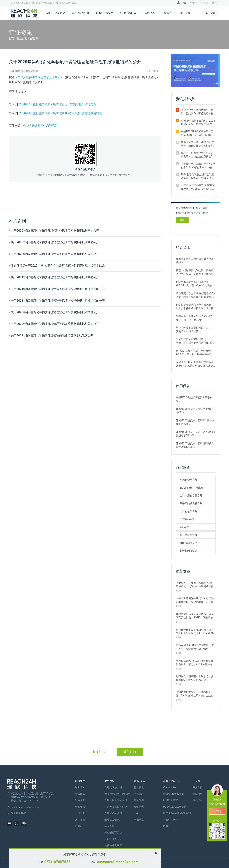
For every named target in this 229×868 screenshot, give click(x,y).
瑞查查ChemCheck (174, 794)
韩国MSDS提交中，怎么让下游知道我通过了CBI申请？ (196, 434)
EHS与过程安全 (106, 13)
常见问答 (139, 800)
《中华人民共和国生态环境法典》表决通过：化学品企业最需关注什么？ (195, 585)
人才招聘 (80, 820)
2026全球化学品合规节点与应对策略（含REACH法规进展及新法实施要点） (197, 176)
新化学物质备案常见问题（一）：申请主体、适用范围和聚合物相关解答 (195, 341)
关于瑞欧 (187, 13)
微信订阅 (130, 752)
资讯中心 (170, 13)
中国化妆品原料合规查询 (177, 813)
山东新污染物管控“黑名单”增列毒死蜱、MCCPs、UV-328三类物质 (198, 187)
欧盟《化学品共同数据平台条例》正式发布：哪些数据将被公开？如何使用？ (197, 112)
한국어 (215, 3)
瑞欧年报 (80, 807)
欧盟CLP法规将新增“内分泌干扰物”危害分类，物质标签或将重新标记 (195, 353)
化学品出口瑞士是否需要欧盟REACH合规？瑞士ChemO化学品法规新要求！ (195, 284)
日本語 (204, 3)
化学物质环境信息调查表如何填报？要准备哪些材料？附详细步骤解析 (195, 307)
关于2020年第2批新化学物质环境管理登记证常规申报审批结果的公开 (55, 254)
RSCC (166, 826)
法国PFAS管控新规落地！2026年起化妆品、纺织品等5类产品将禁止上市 (198, 123)
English (194, 3)
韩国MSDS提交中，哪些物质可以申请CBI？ (196, 411)
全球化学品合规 (189, 480)
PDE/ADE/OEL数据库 (175, 807)
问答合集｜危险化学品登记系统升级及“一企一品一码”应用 (195, 318)
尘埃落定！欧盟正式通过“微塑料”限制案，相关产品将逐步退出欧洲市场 (196, 295)
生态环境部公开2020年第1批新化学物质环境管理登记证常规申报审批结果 (58, 266)
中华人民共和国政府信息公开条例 (39, 77)
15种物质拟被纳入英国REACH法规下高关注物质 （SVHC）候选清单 (195, 616)
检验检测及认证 (130, 13)
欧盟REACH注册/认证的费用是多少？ (194, 399)
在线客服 (217, 811)
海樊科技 (198, 787)
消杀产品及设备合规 (191, 503)
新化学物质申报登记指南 (24, 71)
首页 (48, 13)
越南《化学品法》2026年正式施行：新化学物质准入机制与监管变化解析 (197, 144)
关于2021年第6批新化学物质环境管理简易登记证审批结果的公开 (52, 335)
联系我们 (80, 826)
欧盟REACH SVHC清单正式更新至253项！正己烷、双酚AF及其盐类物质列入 (198, 133)
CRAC (137, 813)
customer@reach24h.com (118, 862)
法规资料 (139, 794)
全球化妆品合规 (189, 511)
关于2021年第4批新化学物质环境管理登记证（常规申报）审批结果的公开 (58, 289)
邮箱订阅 (99, 752)
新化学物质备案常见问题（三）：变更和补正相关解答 (195, 329)
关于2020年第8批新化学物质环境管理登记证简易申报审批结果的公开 (55, 324)
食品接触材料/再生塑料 (193, 488)
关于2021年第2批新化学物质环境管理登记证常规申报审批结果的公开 (55, 277)
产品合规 (61, 13)
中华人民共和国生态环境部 (40, 126)
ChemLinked (170, 787)
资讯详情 (35, 39)
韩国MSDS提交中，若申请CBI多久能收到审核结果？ (195, 445)
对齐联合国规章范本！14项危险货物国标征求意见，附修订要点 (195, 678)
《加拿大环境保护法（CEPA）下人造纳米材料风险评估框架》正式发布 (195, 600)
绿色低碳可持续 (82, 13)
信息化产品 (152, 13)
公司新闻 (80, 813)
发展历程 (80, 800)
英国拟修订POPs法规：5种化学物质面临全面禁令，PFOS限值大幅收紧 (195, 663)
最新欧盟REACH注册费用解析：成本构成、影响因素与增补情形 (195, 647)
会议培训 (139, 807)
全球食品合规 (187, 519)
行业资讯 (22, 39)
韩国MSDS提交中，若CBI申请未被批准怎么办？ (195, 422)
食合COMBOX (171, 820)
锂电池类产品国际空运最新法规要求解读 (195, 261)
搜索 (210, 13)
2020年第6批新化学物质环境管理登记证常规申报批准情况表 (58, 104)
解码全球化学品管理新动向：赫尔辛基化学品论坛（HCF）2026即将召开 (195, 632)
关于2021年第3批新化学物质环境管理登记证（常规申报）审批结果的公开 (58, 301)
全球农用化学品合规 (191, 495)
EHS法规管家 (170, 800)
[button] (214, 84)
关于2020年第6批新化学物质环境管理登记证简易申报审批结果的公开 (55, 231)
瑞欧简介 (80, 787)
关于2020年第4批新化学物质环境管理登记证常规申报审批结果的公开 (55, 242)
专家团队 (80, 794)
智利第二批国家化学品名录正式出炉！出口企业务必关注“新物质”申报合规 (198, 155)
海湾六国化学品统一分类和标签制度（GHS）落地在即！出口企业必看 (195, 694)
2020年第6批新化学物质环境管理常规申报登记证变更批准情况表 (61, 113)
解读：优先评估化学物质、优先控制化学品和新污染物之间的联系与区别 (195, 272)
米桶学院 (139, 820)
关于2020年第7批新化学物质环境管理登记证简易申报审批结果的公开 (55, 312)
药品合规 (185, 527)
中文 (184, 3)
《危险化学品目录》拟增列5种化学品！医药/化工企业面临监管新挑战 (198, 166)
